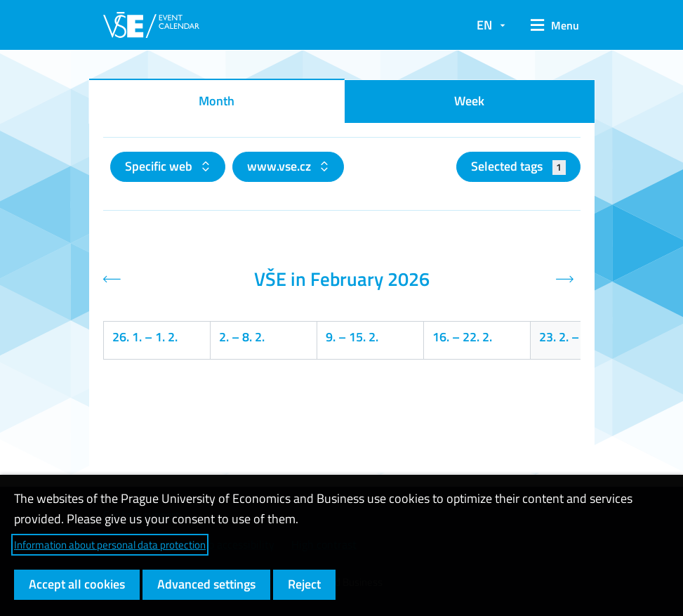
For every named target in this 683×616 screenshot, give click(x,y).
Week (469, 101)
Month (217, 101)
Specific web (160, 166)
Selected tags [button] (518, 166)
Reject (304, 584)
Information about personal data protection (110, 545)
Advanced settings (206, 584)
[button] (550, 25)
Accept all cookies (77, 584)
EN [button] (484, 25)
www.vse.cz (280, 166)
